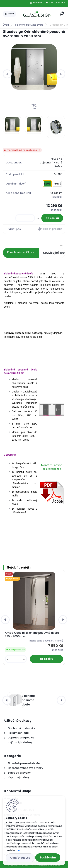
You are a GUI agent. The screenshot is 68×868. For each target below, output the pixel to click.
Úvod (6, 25)
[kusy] (25, 218)
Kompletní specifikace (21, 252)
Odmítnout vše (20, 858)
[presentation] (7, 74)
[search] (62, 14)
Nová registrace (57, 3)
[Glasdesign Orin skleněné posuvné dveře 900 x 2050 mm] (34, 67)
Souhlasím (48, 857)
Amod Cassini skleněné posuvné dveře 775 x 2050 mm (32, 635)
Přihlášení (38, 3)
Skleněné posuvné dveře (29, 25)
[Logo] (37, 14)
